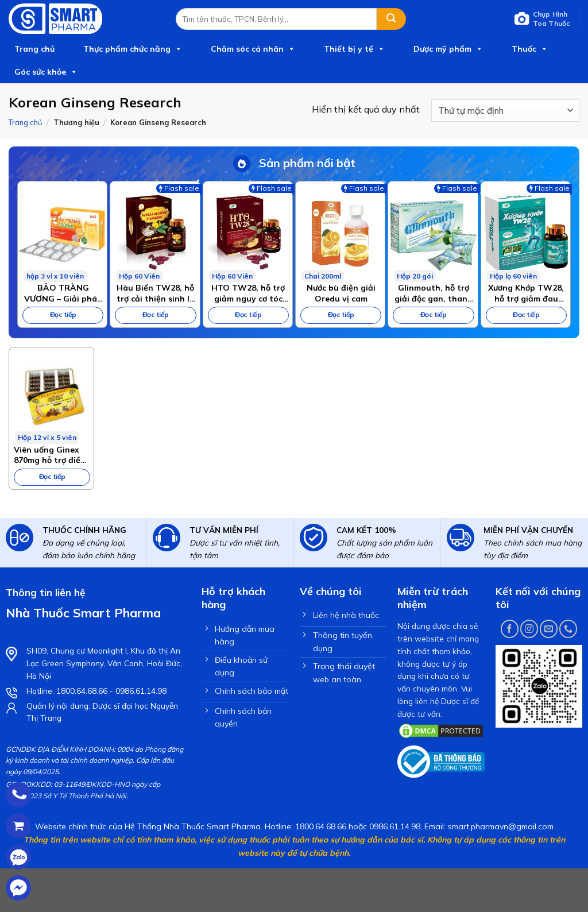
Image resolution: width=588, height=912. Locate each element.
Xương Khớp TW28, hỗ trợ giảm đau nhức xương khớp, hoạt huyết (526, 293)
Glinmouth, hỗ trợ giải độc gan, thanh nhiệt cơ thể (434, 293)
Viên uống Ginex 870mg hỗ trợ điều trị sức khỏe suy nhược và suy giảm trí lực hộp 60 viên (51, 455)
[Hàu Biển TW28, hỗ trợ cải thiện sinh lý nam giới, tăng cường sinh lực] (155, 232)
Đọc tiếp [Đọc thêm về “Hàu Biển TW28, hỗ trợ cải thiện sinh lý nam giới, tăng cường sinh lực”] (156, 314)
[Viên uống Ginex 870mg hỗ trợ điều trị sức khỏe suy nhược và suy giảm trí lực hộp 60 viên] (51, 395)
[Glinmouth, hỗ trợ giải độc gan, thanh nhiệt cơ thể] (433, 232)
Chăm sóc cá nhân (253, 49)
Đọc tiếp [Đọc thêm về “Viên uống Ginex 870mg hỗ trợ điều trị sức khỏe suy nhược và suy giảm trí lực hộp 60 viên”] (52, 476)
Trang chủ (34, 49)
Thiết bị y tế (354, 49)
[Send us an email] (549, 629)
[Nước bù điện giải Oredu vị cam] (340, 232)
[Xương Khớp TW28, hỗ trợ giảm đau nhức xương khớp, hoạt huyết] (526, 232)
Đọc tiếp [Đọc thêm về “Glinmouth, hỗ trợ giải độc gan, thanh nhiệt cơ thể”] (434, 314)
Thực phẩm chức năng (133, 49)
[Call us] (568, 629)
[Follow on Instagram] (529, 629)
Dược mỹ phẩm (448, 49)
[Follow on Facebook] (510, 629)
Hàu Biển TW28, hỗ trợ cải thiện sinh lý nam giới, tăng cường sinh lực (155, 293)
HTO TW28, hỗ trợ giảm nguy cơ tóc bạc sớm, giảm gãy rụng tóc (248, 293)
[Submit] (391, 19)
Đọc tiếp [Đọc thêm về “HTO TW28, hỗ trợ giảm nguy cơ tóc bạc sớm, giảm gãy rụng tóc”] (248, 314)
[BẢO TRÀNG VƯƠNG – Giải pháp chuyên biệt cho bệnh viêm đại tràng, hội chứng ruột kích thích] (62, 232)
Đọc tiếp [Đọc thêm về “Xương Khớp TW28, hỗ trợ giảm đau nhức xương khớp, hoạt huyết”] (526, 314)
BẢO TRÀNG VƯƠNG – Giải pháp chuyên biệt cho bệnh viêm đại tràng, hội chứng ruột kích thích (63, 293)
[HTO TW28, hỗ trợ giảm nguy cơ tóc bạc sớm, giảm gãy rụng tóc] (248, 232)
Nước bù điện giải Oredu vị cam (341, 293)
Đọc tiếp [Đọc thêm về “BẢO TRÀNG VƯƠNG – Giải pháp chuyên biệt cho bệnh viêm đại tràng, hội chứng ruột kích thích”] (63, 314)
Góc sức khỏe (46, 72)
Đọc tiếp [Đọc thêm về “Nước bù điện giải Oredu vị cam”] (341, 314)
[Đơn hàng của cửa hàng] (505, 111)
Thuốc (530, 49)
